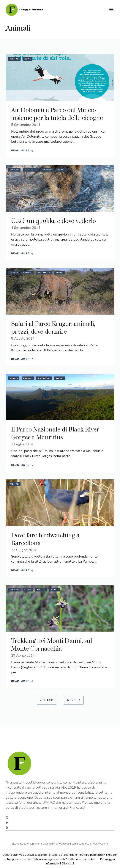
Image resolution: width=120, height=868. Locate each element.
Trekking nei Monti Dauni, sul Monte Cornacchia (52, 645)
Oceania (47, 170)
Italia (28, 590)
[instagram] (7, 818)
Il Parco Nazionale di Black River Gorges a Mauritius (55, 434)
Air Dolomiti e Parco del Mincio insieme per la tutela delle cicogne (57, 114)
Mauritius (44, 378)
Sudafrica (44, 273)
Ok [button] (98, 859)
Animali (15, 59)
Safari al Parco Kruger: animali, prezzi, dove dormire (53, 328)
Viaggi (61, 170)
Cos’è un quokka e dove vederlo (54, 221)
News (28, 59)
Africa (14, 273)
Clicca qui (68, 864)
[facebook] (7, 828)
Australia (31, 170)
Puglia (41, 590)
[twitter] (7, 823)
